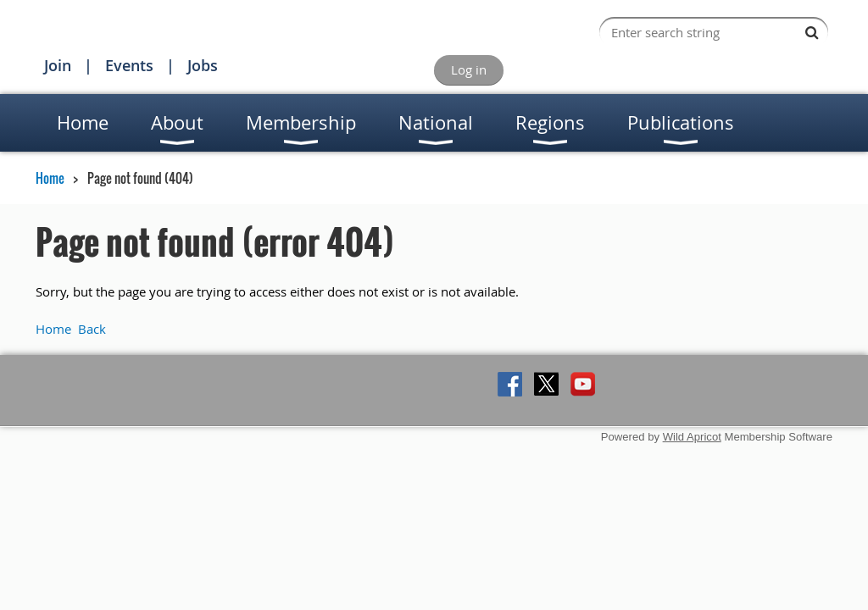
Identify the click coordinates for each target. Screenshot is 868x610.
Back (92, 329)
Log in (469, 69)
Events (129, 65)
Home (50, 178)
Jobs (203, 65)
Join (58, 65)
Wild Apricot (692, 437)
